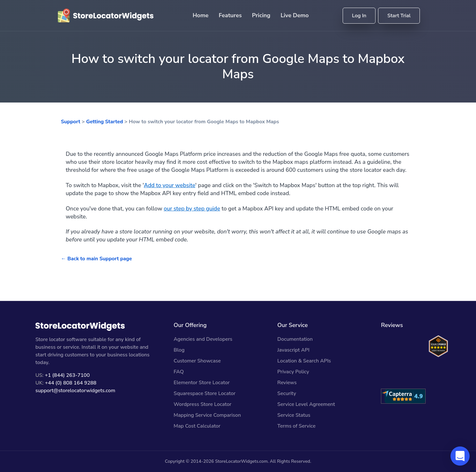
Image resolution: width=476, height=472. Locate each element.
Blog (179, 350)
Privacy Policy (293, 372)
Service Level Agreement (306, 404)
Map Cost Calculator (197, 426)
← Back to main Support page (96, 259)
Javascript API (293, 350)
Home (201, 15)
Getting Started (105, 122)
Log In (359, 16)
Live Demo (294, 15)
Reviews (287, 383)
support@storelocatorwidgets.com (75, 391)
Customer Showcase (197, 361)
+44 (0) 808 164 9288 (71, 383)
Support (71, 122)
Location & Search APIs (304, 361)
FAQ (179, 372)
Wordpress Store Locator (202, 404)
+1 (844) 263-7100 (67, 375)
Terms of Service (296, 426)
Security (287, 393)
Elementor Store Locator (202, 383)
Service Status (294, 415)
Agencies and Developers (203, 339)
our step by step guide (192, 209)
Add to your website (170, 185)
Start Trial (399, 16)
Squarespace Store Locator (205, 393)
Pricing (261, 15)
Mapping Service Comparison (207, 415)
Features (230, 15)
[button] (460, 456)
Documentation (295, 339)
